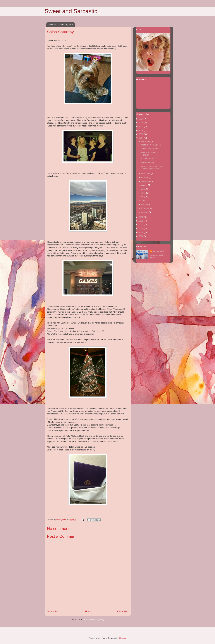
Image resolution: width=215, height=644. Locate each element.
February (146, 208)
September (146, 181)
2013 (142, 217)
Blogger (122, 638)
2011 (142, 225)
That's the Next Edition (151, 145)
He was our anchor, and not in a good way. (151, 168)
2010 (142, 229)
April (144, 201)
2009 (142, 232)
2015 (142, 134)
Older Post (123, 612)
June (144, 193)
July (143, 189)
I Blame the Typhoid (150, 149)
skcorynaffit (158, 251)
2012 (142, 221)
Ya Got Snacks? (148, 159)
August (145, 185)
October (145, 177)
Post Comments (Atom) (94, 619)
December (146, 141)
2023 (142, 119)
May (143, 197)
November (146, 174)
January (145, 212)
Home (88, 612)
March (144, 204)
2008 (142, 236)
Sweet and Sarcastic (71, 11)
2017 (142, 126)
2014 (142, 138)
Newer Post (53, 612)
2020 (142, 123)
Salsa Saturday (148, 163)
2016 (142, 130)
